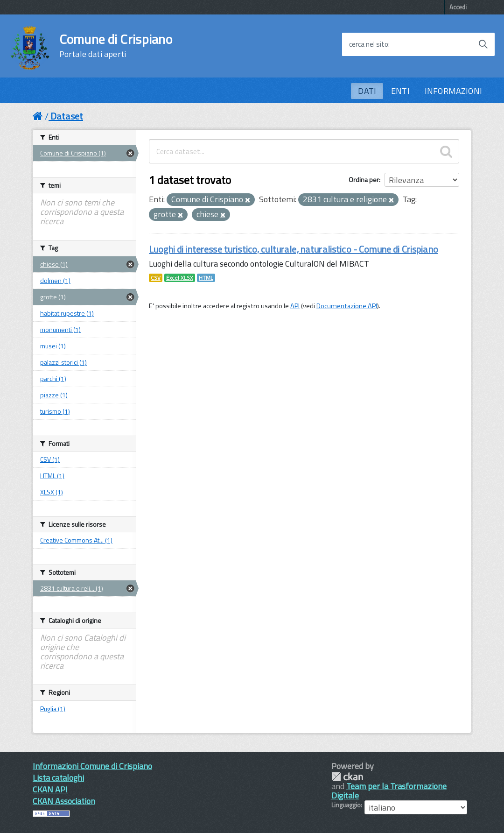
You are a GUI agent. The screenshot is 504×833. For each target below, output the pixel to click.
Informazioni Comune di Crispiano (92, 766)
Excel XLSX (180, 278)
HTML (206, 278)
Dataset (67, 116)
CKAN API (50, 789)
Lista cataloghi (58, 778)
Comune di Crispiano (116, 46)
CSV (156, 278)
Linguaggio (346, 805)
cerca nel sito (369, 44)
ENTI (400, 91)
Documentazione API (347, 306)
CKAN (347, 777)
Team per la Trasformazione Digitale (389, 791)
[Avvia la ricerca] (483, 44)
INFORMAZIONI (453, 91)
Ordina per (364, 180)
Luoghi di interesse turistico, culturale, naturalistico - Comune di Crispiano (294, 249)
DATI (367, 91)
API (295, 306)
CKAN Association (64, 801)
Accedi (458, 7)
